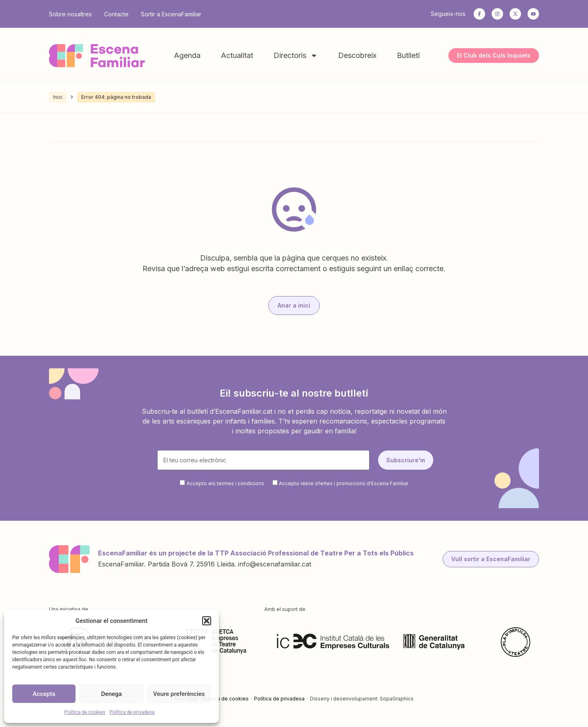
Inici (58, 97)
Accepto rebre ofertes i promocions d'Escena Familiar (344, 483)
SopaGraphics (397, 699)
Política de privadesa (132, 712)
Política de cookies (85, 712)
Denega (112, 694)
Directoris (296, 56)
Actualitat (237, 55)
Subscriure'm (406, 460)
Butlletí (408, 55)
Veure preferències (179, 694)
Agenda (187, 55)
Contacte (116, 14)
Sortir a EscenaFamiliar (171, 14)
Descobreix (357, 55)
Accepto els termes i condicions (225, 483)
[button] (207, 621)
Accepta (44, 694)
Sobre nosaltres (70, 14)
